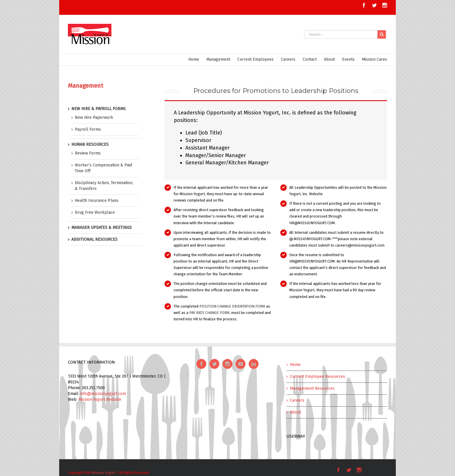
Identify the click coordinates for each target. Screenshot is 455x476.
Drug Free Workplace (95, 212)
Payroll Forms (88, 129)
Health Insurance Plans (97, 201)
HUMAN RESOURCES (90, 144)
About (295, 412)
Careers (297, 400)
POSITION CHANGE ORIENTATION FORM (232, 306)
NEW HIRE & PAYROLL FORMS (99, 109)
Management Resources (312, 388)
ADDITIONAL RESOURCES (94, 239)
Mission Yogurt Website (100, 399)
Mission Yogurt (103, 473)
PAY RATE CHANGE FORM (209, 313)
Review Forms (88, 153)
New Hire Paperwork (94, 117)
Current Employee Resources (317, 377)
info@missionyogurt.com (103, 394)
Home (295, 365)
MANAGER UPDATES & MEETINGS (102, 228)
